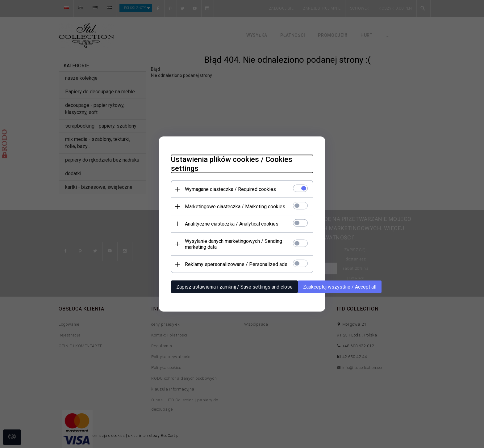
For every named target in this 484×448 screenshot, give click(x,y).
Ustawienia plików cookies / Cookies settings (232, 164)
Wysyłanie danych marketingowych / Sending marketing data (234, 244)
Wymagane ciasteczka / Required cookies (230, 189)
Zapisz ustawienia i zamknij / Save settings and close (234, 287)
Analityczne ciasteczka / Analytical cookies (232, 224)
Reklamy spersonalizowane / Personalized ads (236, 264)
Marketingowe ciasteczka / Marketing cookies (235, 207)
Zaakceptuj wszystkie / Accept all (340, 287)
